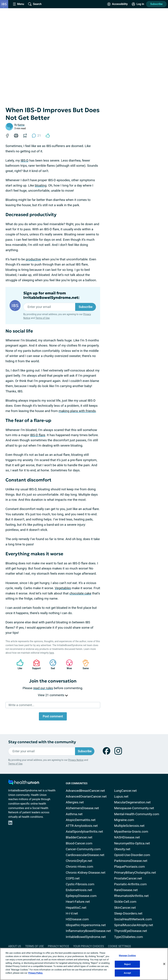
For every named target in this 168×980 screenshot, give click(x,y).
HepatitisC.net (76, 908)
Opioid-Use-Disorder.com (132, 855)
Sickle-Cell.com (125, 902)
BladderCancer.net (79, 837)
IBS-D (24, 160)
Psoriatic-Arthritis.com (130, 884)
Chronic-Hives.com (79, 867)
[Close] (164, 964)
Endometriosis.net (79, 890)
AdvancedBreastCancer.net (85, 791)
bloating (41, 185)
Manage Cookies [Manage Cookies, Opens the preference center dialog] (127, 955)
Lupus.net (121, 796)
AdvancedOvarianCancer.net (86, 796)
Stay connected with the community (42, 742)
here (52, 653)
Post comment (53, 716)
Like (18, 664)
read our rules (43, 688)
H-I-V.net (72, 913)
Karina (21, 125)
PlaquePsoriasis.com (130, 867)
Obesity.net (122, 849)
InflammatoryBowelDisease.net (88, 931)
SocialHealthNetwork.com (133, 919)
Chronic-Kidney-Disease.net (86, 873)
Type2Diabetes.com (129, 937)
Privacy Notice (76, 760)
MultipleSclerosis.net (129, 826)
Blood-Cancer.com (79, 843)
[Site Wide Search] (35, 4)
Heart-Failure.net (78, 902)
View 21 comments (53, 695)
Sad (51, 664)
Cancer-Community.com (83, 849)
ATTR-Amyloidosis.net (82, 826)
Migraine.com (124, 820)
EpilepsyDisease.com (81, 896)
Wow (68, 664)
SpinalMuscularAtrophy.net (134, 925)
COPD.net (73, 878)
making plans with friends (77, 411)
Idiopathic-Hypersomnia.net (86, 925)
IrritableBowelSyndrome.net (86, 937)
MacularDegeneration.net (132, 802)
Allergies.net (75, 802)
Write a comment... (21, 705)
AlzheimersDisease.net (82, 808)
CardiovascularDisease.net (85, 855)
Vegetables (63, 588)
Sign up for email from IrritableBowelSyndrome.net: (51, 295)
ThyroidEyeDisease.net (131, 931)
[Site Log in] (138, 4)
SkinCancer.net (125, 908)
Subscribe (156, 4)
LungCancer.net (126, 791)
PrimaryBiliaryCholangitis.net (135, 873)
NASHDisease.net (127, 837)
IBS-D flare (38, 435)
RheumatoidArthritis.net (131, 896)
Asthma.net (74, 814)
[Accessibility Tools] (117, 4)
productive (33, 259)
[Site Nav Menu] (18, 4)
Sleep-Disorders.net (128, 913)
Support (35, 664)
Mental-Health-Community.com (137, 814)
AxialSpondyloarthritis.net (84, 832)
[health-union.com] (24, 783)
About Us (15, 946)
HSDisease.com (77, 919)
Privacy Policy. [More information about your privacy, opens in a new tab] (36, 973)
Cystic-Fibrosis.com (80, 884)
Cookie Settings (120, 946)
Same (84, 664)
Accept (127, 973)
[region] (84, 964)
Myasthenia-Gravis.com (131, 832)
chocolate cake (80, 593)
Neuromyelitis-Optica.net (132, 843)
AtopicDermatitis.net (81, 820)
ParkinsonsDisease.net (131, 861)
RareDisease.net (126, 890)
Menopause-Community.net (134, 808)
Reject (127, 964)
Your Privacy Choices (88, 946)
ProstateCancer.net (128, 878)
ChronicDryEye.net (79, 861)
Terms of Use (43, 318)
